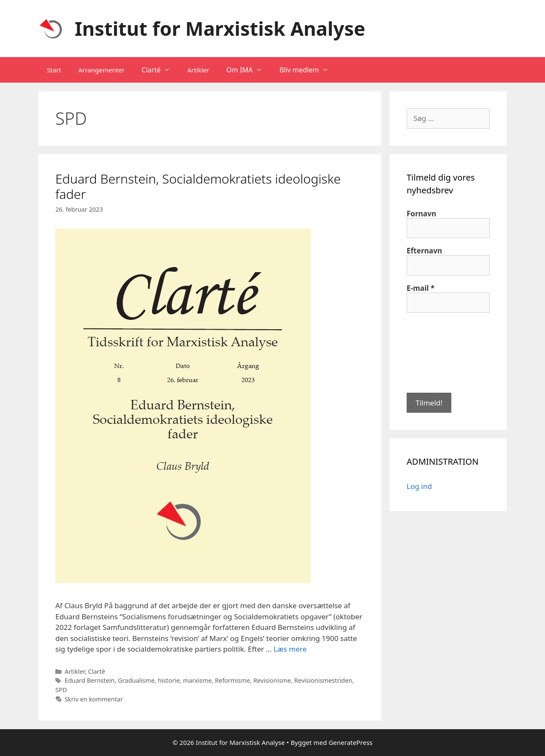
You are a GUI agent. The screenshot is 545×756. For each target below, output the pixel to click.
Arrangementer (102, 70)
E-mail (421, 288)
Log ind (419, 486)
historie (169, 680)
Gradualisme (136, 680)
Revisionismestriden (323, 680)
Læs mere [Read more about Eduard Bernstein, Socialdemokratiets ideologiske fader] (290, 649)
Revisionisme (272, 680)
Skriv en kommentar (94, 699)
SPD (61, 690)
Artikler (198, 70)
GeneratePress (351, 742)
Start (54, 70)
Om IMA (249, 70)
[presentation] (442, 352)
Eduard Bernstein (90, 680)
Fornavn (422, 214)
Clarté (160, 70)
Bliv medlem (308, 70)
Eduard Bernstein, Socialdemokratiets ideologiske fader (198, 186)
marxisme (197, 680)
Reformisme (233, 680)
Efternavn (424, 251)
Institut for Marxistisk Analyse (220, 28)
